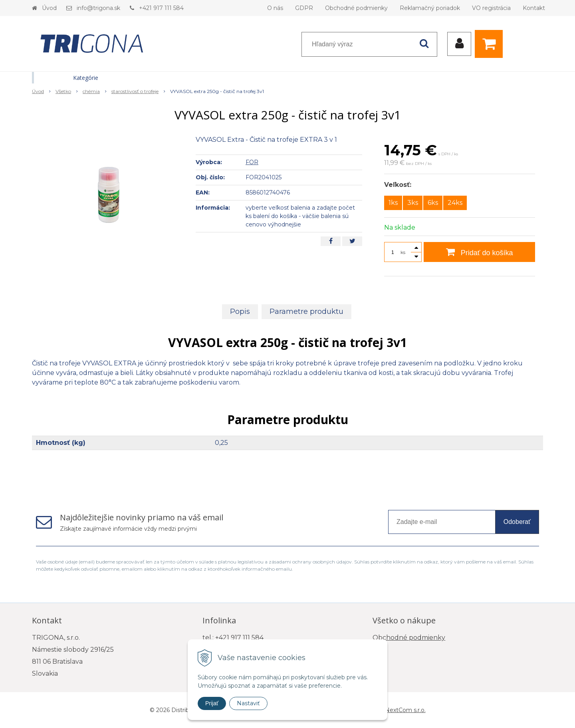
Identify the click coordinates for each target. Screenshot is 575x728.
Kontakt (534, 8)
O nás (275, 8)
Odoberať (517, 522)
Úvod (49, 8)
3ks (413, 203)
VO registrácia (491, 8)
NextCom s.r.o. (405, 710)
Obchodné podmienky (356, 8)
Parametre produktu (306, 311)
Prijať (212, 703)
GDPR (304, 8)
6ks (433, 203)
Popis (240, 311)
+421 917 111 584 (161, 8)
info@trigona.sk (98, 8)
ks (403, 252)
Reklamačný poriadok (430, 8)
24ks (455, 203)
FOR (252, 162)
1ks (393, 203)
